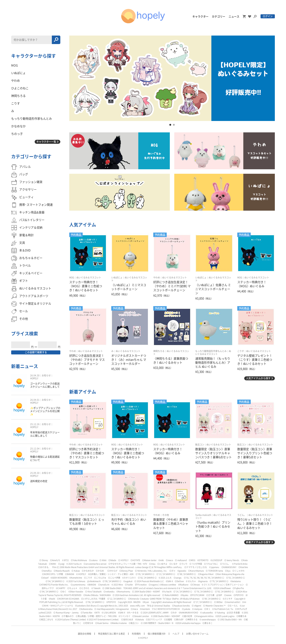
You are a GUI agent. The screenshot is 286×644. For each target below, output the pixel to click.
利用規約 (136, 634)
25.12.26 (35, 424)
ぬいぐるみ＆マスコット (89, 278)
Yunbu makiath (203, 515)
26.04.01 (35, 400)
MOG (72, 278)
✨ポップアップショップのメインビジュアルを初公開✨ (45, 411)
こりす (241, 351)
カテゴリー (219, 17)
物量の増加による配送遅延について (45, 458)
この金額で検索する (36, 352)
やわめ (157, 278)
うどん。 (242, 515)
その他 (166, 515)
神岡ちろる (159, 351)
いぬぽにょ (117, 278)
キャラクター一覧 (46, 142)
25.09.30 (35, 473)
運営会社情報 (84, 634)
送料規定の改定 (39, 481)
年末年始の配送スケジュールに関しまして (45, 434)
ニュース (234, 17)
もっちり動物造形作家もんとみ (211, 351)
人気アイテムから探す (258, 378)
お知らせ (46, 375)
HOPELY (34, 378)
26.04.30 (35, 375)
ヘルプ (176, 634)
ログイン (268, 16)
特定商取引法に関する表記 (111, 634)
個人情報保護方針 (157, 634)
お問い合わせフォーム (197, 634)
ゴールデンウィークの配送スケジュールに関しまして (45, 385)
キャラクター (200, 17)
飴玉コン (200, 445)
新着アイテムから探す (258, 542)
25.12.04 (35, 449)
